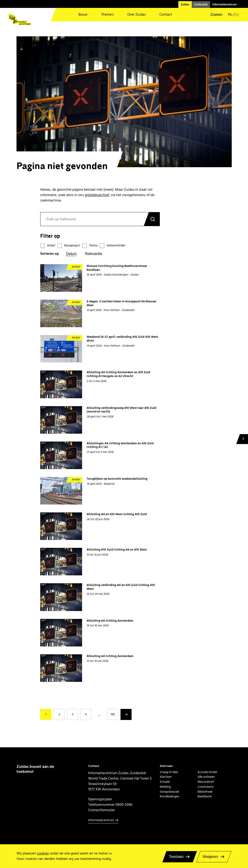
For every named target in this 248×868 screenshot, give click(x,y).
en (237, 15)
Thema (93, 246)
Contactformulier (102, 810)
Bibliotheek (205, 792)
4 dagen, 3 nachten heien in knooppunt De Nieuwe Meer (121, 303)
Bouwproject (72, 246)
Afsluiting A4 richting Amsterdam (110, 621)
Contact (166, 14)
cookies (43, 853)
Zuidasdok (201, 5)
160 (113, 714)
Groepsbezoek (170, 792)
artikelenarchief (97, 195)
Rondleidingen (170, 796)
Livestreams (206, 787)
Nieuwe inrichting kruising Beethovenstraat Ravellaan (117, 268)
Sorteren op (50, 254)
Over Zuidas (137, 14)
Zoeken (152, 219)
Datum (71, 254)
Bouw (83, 14)
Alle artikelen (206, 777)
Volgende (126, 714)
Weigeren (210, 857)
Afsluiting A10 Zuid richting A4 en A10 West (117, 550)
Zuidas (185, 5)
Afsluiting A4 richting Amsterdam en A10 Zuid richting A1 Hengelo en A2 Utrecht (118, 374)
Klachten (166, 777)
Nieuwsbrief (206, 782)
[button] (214, 15)
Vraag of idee (169, 772)
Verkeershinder (116, 246)
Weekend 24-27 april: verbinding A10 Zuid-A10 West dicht (122, 339)
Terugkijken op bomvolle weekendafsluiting (117, 479)
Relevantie (93, 254)
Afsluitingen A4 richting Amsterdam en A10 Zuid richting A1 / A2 (120, 445)
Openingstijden (100, 799)
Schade (165, 782)
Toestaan (176, 857)
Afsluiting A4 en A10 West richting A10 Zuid (117, 514)
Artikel (51, 246)
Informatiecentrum (224, 5)
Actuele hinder (208, 772)
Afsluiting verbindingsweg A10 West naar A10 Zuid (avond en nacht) (121, 410)
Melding (165, 787)
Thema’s (107, 14)
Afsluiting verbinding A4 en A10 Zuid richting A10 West (121, 587)
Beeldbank (205, 796)
